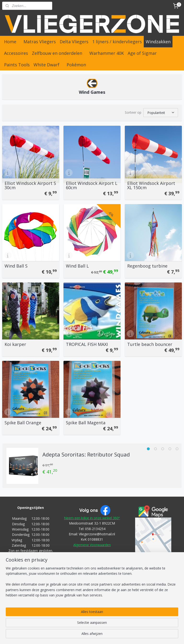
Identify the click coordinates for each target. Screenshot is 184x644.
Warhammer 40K (107, 53)
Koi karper (15, 344)
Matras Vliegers (40, 42)
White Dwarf (46, 65)
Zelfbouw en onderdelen (57, 53)
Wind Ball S (16, 265)
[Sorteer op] (161, 112)
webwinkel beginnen (101, 635)
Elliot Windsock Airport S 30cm (30, 185)
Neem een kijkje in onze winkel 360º (92, 517)
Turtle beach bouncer (150, 344)
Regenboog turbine (147, 265)
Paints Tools (17, 65)
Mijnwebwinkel (143, 635)
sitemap (73, 635)
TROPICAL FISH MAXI (87, 344)
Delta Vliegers (74, 42)
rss (83, 635)
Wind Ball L (77, 265)
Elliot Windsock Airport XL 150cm (151, 185)
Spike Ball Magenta (86, 422)
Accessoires (16, 53)
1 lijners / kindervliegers (117, 42)
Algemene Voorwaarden (92, 544)
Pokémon (76, 65)
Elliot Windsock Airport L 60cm (92, 185)
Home (10, 42)
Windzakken (158, 42)
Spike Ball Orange (23, 422)
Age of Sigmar (142, 53)
